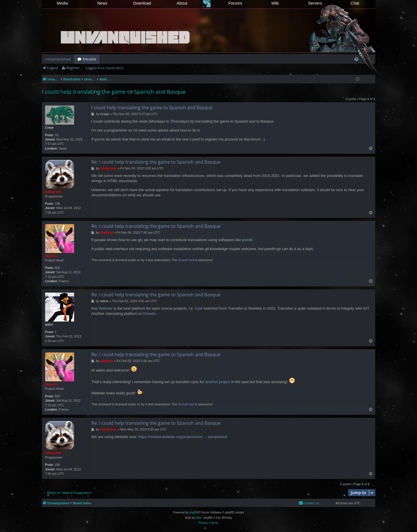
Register (73, 68)
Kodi (199, 308)
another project (218, 382)
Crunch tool (186, 260)
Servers (315, 3)
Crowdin (149, 314)
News (102, 3)
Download (142, 3)
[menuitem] (356, 59)
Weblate (105, 308)
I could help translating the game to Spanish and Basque (114, 92)
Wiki (275, 3)
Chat (355, 3)
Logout (53, 68)
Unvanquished (58, 59)
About (182, 3)
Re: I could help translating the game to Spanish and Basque (156, 162)
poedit (247, 240)
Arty (199, 518)
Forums (235, 3)
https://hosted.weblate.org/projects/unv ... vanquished (183, 437)
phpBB (194, 512)
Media (62, 3)
